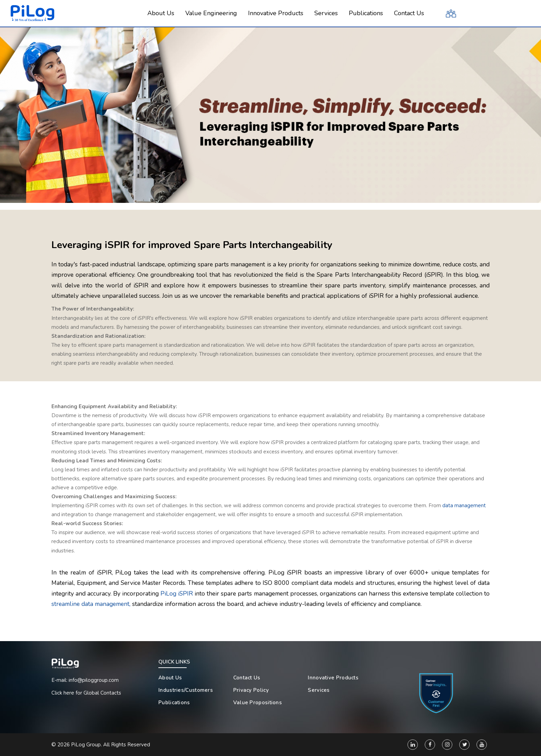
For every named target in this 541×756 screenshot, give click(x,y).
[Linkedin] (413, 745)
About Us (170, 678)
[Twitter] (464, 745)
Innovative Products (333, 678)
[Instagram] (447, 745)
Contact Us (247, 678)
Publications (174, 703)
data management (464, 505)
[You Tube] (482, 745)
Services (319, 690)
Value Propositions (258, 703)
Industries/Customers (186, 690)
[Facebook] (430, 745)
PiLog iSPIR (177, 593)
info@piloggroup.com (94, 680)
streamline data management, (91, 604)
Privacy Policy (251, 690)
